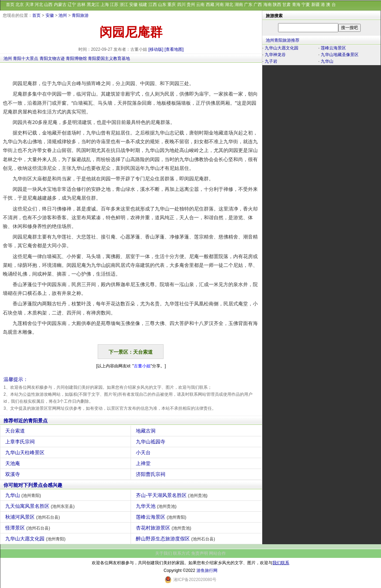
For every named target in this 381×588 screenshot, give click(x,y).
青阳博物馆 (76, 58)
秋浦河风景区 (33, 517)
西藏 (210, 5)
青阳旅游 (80, 15)
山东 (162, 5)
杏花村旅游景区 (164, 528)
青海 (296, 5)
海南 (268, 5)
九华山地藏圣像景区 (340, 55)
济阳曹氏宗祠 (151, 474)
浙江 (124, 5)
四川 (181, 5)
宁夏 (306, 5)
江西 (153, 5)
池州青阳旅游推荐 (283, 40)
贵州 (191, 5)
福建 (143, 5)
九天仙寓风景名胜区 (41, 506)
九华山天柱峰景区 (26, 452)
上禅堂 (144, 463)
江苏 (114, 5)
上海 (105, 5)
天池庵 (13, 463)
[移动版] (156, 49)
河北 (39, 5)
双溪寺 (13, 474)
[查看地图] (174, 49)
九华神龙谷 (275, 55)
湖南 (239, 5)
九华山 (24, 495)
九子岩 (271, 61)
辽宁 (72, 5)
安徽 (133, 5)
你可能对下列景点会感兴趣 (33, 485)
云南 (200, 5)
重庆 (172, 5)
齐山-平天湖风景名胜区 (173, 495)
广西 (258, 5)
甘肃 (286, 5)
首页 (10, 5)
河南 (220, 5)
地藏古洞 (147, 431)
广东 (248, 5)
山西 (48, 5)
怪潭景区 (29, 528)
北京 (20, 5)
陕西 (277, 5)
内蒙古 (60, 5)
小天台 (144, 452)
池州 (63, 15)
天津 (29, 5)
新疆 (316, 5)
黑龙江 (93, 5)
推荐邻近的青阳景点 (26, 421)
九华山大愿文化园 (36, 539)
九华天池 (157, 506)
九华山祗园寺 (151, 442)
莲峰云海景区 (162, 517)
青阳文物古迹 (52, 58)
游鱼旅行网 (207, 570)
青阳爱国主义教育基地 (109, 58)
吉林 (81, 5)
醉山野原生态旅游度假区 (176, 539)
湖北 (229, 5)
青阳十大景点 (26, 58)
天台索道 (16, 431)
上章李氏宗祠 (21, 442)
